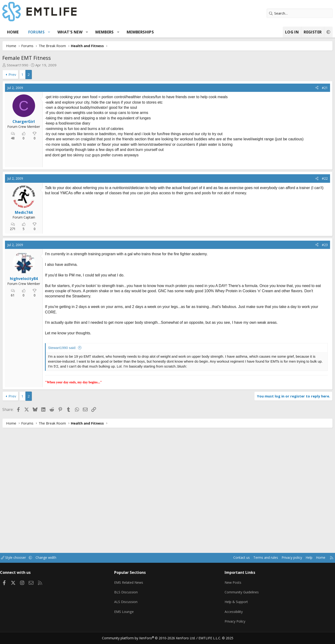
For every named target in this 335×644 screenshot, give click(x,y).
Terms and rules (242, 563)
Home (29, 32)
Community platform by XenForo (151, 638)
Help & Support (231, 604)
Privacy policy (270, 563)
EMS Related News (136, 586)
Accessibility (228, 614)
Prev (28, 74)
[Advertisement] (98, 197)
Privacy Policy (230, 623)
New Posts (228, 586)
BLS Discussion (133, 595)
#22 (309, 244)
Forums (52, 32)
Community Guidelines (236, 595)
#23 (309, 310)
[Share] (301, 88)
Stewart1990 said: (78, 413)
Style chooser (34, 563)
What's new (86, 32)
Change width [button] (68, 563)
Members (120, 32)
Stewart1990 (33, 65)
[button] (65, 32)
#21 (309, 88)
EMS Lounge (131, 614)
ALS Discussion (133, 604)
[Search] (284, 13)
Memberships (156, 32)
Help (289, 563)
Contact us (216, 563)
